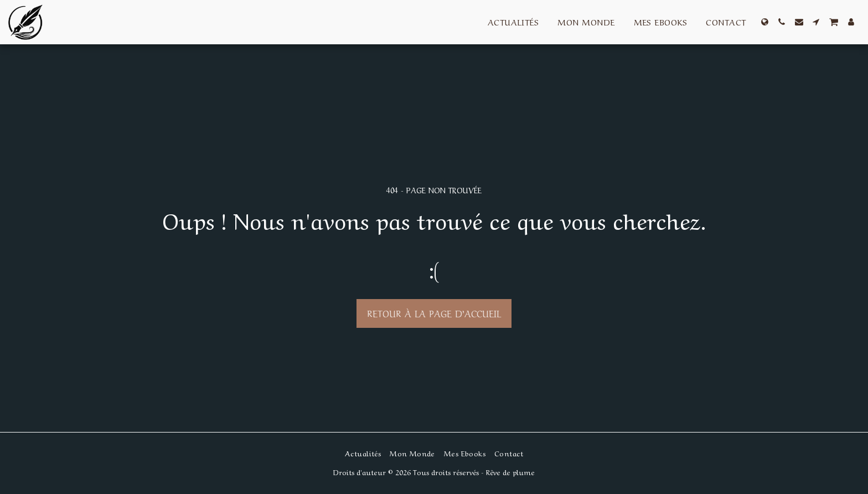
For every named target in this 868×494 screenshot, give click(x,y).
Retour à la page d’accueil (434, 313)
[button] (782, 22)
